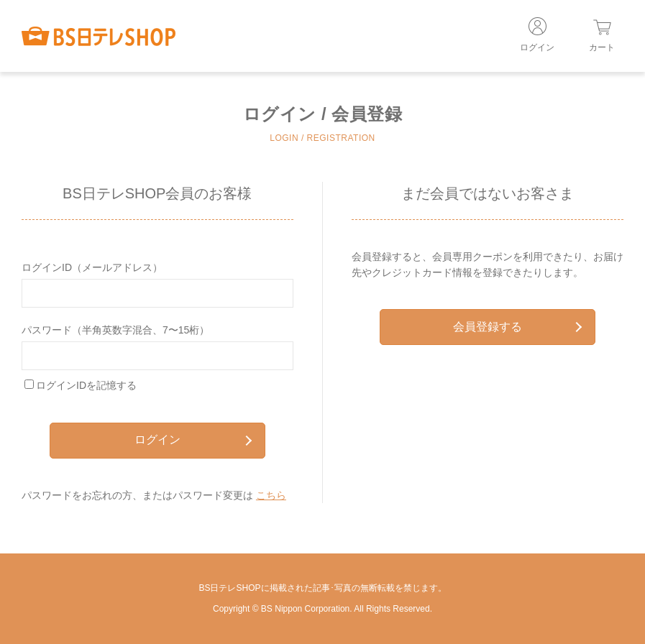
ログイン (193, 440)
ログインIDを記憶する (86, 385)
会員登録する (517, 327)
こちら (271, 495)
